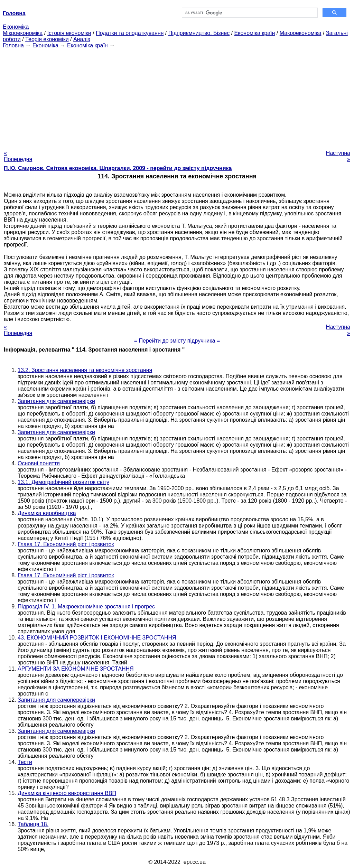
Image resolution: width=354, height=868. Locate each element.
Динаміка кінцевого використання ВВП (67, 793)
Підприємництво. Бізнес (199, 33)
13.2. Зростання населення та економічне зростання (85, 370)
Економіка (16, 27)
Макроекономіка (301, 33)
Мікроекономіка (23, 33)
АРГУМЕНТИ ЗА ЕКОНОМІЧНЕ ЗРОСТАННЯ (76, 669)
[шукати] (249, 13)
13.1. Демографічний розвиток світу (63, 482)
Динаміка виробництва (47, 513)
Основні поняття (39, 463)
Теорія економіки (47, 39)
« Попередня (18, 156)
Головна (13, 45)
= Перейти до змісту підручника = (177, 341)
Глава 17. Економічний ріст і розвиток (66, 544)
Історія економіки (69, 33)
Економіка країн (255, 33)
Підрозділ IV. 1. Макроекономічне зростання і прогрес (86, 606)
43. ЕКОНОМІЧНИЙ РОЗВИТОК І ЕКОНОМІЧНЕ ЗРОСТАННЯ (97, 638)
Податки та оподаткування (130, 33)
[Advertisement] (177, 97)
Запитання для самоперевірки (56, 401)
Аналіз (82, 39)
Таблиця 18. (33, 824)
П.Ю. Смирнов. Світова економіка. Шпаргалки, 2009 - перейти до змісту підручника (118, 168)
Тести (25, 762)
